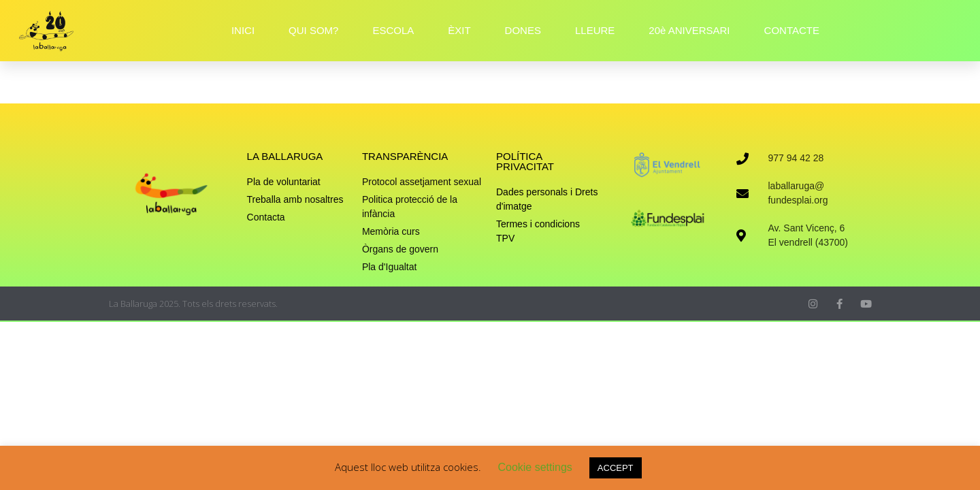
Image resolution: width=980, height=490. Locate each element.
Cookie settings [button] (535, 467)
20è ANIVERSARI (689, 30)
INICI (243, 30)
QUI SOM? (313, 30)
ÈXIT (459, 30)
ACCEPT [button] (616, 468)
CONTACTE (792, 30)
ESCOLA (393, 30)
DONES (523, 30)
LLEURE (595, 30)
